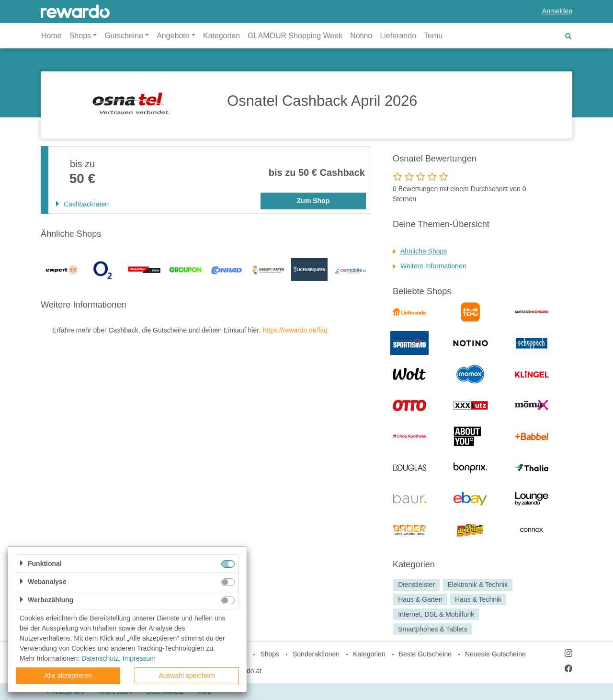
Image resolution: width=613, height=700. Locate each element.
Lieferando (398, 36)
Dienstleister (416, 585)
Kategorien (221, 36)
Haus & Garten (420, 599)
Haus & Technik (478, 599)
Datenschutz (100, 658)
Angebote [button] (173, 36)
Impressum (139, 658)
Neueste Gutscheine (495, 654)
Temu (433, 36)
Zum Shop (313, 201)
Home (51, 36)
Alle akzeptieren (68, 676)
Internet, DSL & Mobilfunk (436, 614)
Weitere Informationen (433, 266)
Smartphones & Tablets (433, 629)
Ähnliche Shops (424, 251)
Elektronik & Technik (477, 585)
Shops (270, 654)
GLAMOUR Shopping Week (295, 36)
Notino (361, 36)
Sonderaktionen (316, 654)
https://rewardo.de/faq (295, 330)
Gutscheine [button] (124, 36)
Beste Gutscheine (426, 654)
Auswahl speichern (187, 676)
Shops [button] (80, 36)
